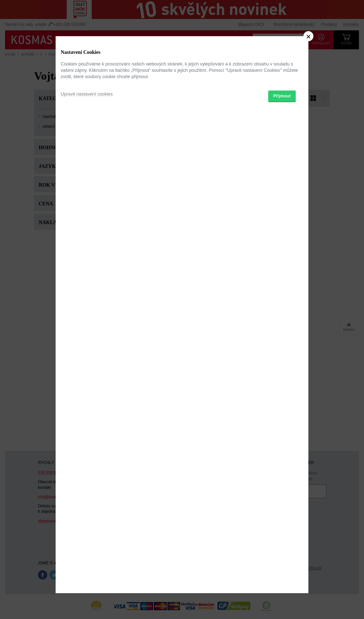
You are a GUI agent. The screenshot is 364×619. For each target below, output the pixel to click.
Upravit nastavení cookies (87, 337)
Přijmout (282, 339)
